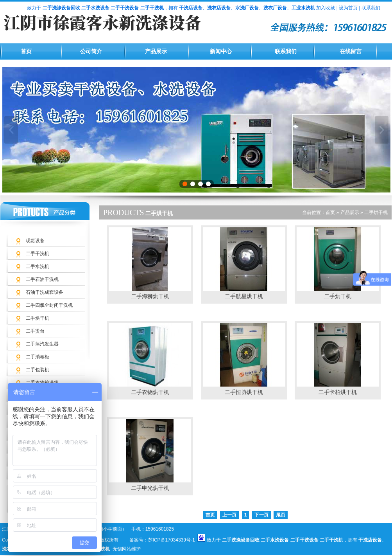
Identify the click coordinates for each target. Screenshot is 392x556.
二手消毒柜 (38, 357)
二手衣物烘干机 (150, 392)
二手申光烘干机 (150, 488)
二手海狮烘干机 (150, 296)
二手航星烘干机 (244, 296)
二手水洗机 (38, 266)
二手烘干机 (38, 318)
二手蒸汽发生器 (42, 344)
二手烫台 (35, 331)
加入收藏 (326, 8)
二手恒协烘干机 (244, 392)
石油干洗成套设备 (45, 292)
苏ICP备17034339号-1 (172, 540)
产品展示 (156, 51)
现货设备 (35, 241)
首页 (26, 51)
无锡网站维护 (127, 549)
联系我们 (371, 8)
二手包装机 (38, 370)
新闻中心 (221, 51)
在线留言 (351, 51)
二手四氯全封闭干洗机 (49, 305)
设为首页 (348, 8)
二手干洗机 (38, 254)
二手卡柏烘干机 (338, 392)
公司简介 (91, 51)
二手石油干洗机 (42, 279)
